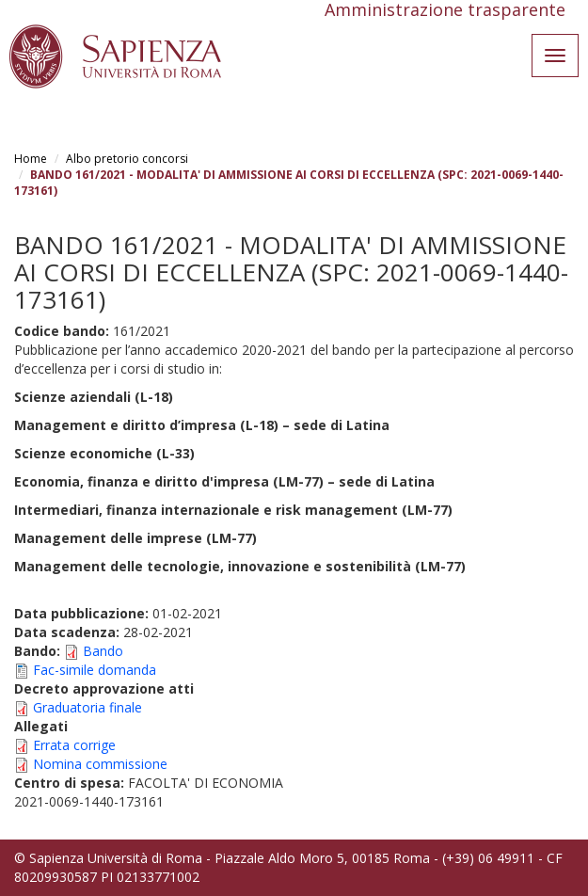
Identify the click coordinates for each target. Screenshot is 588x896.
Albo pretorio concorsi (127, 159)
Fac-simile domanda (95, 670)
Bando (103, 651)
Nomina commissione (100, 764)
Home (31, 159)
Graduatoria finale (87, 707)
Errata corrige (74, 745)
